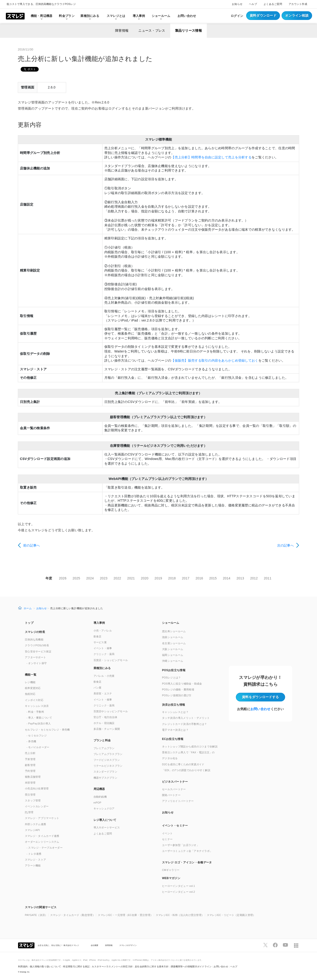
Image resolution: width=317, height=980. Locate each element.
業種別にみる (102, 668)
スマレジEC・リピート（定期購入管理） (231, 915)
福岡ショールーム (173, 655)
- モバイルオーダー (38, 747)
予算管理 (30, 759)
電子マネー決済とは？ (175, 730)
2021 (131, 578)
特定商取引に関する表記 (76, 967)
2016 (199, 578)
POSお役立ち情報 (174, 670)
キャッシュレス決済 (37, 706)
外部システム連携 (35, 824)
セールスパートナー (174, 789)
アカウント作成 (298, 4)
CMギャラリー (171, 870)
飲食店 (98, 636)
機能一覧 (31, 675)
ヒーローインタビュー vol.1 (179, 886)
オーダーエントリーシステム (42, 842)
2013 (240, 578)
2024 (90, 578)
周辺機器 (99, 789)
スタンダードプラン (106, 772)
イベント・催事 (103, 648)
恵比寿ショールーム (174, 631)
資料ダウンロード (263, 15)
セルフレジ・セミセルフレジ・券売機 (47, 730)
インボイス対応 (34, 700)
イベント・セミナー (175, 826)
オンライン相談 (297, 15)
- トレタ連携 (34, 854)
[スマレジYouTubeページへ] (285, 945)
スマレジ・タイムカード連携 (42, 836)
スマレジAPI (32, 830)
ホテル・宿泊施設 (104, 723)
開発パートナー (171, 795)
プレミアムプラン (104, 748)
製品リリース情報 (189, 31)
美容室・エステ (103, 693)
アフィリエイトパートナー (178, 801)
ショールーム (161, 16)
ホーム (28, 608)
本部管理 (30, 783)
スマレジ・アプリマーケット (42, 818)
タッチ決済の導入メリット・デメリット (186, 718)
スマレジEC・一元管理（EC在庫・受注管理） (125, 915)
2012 (254, 578)
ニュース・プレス (152, 31)
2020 (145, 578)
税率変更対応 (33, 688)
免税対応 (30, 694)
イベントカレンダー (37, 806)
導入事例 (99, 623)
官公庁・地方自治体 (106, 717)
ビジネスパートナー (175, 782)
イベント (167, 833)
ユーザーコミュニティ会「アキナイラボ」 (187, 851)
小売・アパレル (103, 631)
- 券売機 (31, 741)
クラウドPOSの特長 (37, 645)
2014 (226, 578)
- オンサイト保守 (37, 663)
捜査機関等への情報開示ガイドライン (191, 967)
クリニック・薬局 (104, 654)
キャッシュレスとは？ (175, 712)
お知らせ (237, 4)
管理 (29, 812)
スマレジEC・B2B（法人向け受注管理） (180, 915)
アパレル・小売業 (104, 676)
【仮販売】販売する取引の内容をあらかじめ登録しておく (215, 360)
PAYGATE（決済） (36, 915)
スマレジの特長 (35, 632)
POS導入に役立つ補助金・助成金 (182, 684)
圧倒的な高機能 (34, 639)
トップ (29, 623)
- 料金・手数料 (35, 712)
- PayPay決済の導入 (39, 724)
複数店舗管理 (33, 777)
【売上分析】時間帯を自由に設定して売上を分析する (211, 157)
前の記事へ (32, 545)
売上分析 (30, 753)
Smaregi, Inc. (25, 972)
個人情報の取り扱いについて (45, 967)
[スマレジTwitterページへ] (265, 945)
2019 (158, 578)
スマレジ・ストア (35, 860)
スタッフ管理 (33, 800)
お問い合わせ (187, 16)
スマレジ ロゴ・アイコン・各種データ (187, 862)
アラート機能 (33, 865)
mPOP (98, 803)
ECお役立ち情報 (173, 739)
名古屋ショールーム (174, 643)
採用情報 (109, 945)
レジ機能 (30, 682)
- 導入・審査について (39, 718)
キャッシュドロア (104, 808)
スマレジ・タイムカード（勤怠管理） (73, 915)
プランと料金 (102, 740)
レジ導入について (105, 820)
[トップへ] (15, 16)
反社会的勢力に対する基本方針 (152, 967)
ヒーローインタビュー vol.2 (179, 892)
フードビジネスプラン (107, 760)
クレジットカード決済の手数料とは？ (185, 724)
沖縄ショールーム (173, 661)
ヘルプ (253, 4)
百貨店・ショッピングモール (111, 660)
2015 (213, 578)
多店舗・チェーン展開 (107, 729)
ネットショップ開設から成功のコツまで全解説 (190, 746)
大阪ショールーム (173, 649)
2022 (117, 578)
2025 (76, 578)
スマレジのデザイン (128, 945)
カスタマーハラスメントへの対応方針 (112, 967)
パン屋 (98, 688)
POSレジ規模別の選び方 (177, 695)
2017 (186, 578)
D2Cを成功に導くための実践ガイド (183, 764)
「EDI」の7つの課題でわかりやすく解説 (186, 770)
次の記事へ (285, 545)
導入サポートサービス (107, 827)
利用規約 (23, 967)
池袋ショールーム (173, 637)
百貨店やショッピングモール (111, 711)
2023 (104, 578)
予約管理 (30, 771)
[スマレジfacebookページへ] (275, 945)
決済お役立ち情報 (174, 705)
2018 (172, 578)
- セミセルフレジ (37, 735)
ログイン (237, 16)
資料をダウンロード (260, 697)
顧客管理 (30, 765)
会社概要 (95, 945)
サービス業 (100, 642)
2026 (63, 578)
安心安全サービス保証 (38, 651)
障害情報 (122, 31)
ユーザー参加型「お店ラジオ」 (181, 845)
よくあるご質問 (273, 4)
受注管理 (30, 795)
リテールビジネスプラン (108, 766)
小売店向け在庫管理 (37, 789)
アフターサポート (35, 657)
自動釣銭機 (100, 797)
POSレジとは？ (171, 678)
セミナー (167, 839)
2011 (268, 578)
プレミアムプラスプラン (108, 754)
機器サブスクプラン (106, 778)
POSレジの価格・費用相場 (178, 689)
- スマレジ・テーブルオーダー (45, 848)
